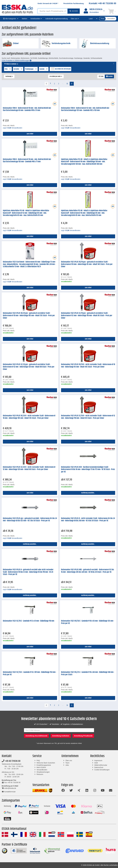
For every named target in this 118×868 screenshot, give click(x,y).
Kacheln (109, 76)
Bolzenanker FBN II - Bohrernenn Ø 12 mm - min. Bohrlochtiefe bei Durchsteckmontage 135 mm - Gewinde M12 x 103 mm (85, 109)
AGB (96, 763)
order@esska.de (9, 788)
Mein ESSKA (41, 767)
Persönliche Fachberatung (74, 3)
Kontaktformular (9, 792)
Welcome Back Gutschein (46, 763)
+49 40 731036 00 (11, 761)
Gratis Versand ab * (48, 3)
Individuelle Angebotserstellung (57, 19)
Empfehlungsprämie (44, 765)
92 (67, 83)
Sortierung (9, 76)
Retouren (40, 774)
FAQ (38, 761)
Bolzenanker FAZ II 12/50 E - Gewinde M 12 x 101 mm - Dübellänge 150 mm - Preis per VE (30, 673)
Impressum (98, 761)
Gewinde (44, 69)
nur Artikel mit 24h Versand (63, 69)
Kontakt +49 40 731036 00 (103, 3)
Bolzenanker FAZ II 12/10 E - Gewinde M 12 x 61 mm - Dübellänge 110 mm (29, 621)
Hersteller (18, 69)
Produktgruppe (31, 69)
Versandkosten (42, 770)
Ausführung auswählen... (88, 493)
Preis (8, 69)
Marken (24, 19)
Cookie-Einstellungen (102, 770)
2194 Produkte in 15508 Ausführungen (17, 60)
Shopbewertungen (43, 772)
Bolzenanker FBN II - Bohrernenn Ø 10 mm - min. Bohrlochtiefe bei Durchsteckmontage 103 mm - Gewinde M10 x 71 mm (27, 161)
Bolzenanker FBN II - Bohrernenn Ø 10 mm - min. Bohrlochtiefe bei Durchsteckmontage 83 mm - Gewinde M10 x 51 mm (27, 109)
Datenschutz (99, 767)
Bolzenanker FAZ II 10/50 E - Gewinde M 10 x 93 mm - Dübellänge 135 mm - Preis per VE (88, 622)
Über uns (69, 761)
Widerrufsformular (101, 765)
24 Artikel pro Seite (56, 76)
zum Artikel (30, 134)
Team (67, 763)
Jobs (67, 765)
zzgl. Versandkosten (13, 128)
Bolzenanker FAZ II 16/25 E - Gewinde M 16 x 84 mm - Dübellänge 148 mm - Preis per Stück (88, 673)
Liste (101, 76)
